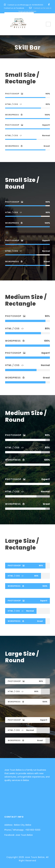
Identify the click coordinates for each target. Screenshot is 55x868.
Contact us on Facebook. (14, 8)
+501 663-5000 (33, 830)
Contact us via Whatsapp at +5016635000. (25, 5)
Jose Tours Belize (24, 835)
